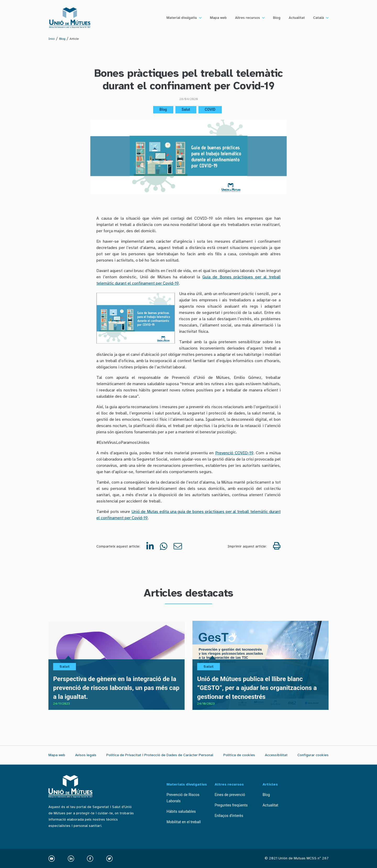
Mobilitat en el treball (184, 822)
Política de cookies (239, 755)
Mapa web (218, 18)
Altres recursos (248, 18)
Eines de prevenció (230, 795)
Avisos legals (86, 755)
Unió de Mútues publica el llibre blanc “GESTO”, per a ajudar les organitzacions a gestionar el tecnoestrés (257, 688)
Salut (186, 109)
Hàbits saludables (181, 811)
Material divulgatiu (182, 18)
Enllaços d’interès (229, 816)
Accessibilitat (276, 755)
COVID (210, 109)
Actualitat (297, 18)
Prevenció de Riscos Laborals (183, 798)
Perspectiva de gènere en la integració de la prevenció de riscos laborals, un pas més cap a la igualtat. (116, 688)
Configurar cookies (313, 755)
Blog (277, 18)
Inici (52, 39)
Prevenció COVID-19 (234, 453)
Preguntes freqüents (231, 805)
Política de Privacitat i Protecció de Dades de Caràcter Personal (160, 755)
